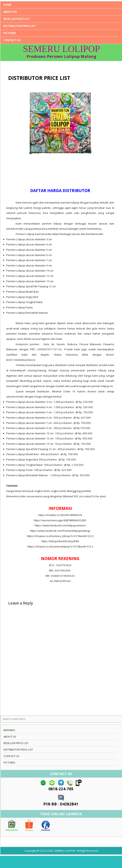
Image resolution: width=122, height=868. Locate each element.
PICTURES (10, 33)
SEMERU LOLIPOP (61, 49)
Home (7, 5)
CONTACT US (12, 40)
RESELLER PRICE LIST (17, 19)
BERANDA (9, 730)
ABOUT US (10, 12)
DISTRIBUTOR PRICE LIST (20, 26)
